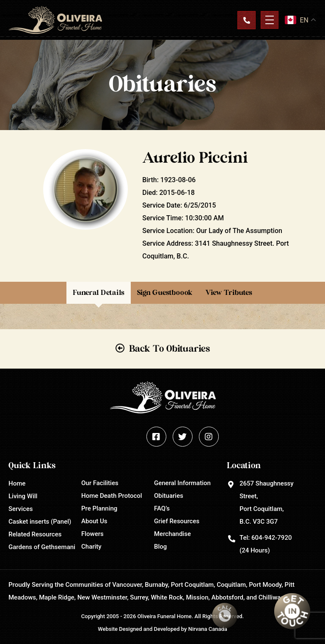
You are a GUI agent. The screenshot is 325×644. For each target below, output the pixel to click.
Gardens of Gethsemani (42, 547)
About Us (94, 521)
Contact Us (246, 20)
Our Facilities (100, 483)
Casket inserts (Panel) (40, 522)
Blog (160, 547)
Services (21, 509)
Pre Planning (99, 508)
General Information (182, 483)
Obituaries (169, 496)
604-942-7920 (271, 538)
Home (17, 483)
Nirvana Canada (208, 629)
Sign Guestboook (165, 293)
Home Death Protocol (112, 496)
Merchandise (172, 534)
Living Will (23, 496)
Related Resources (35, 534)
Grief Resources (177, 521)
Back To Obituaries (169, 349)
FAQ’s (162, 508)
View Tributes (229, 293)
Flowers (92, 534)
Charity (91, 547)
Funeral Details (99, 293)
